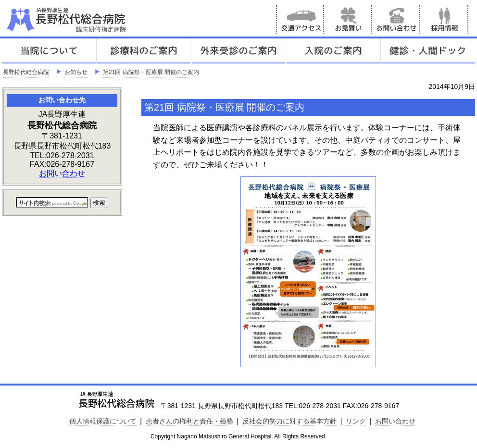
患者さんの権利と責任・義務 (189, 421)
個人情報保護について (103, 421)
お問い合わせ (396, 19)
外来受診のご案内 (238, 51)
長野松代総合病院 (26, 72)
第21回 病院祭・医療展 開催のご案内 (151, 72)
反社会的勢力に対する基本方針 (289, 421)
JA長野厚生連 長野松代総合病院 (96, 19)
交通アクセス (300, 19)
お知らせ (76, 72)
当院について (49, 51)
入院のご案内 (333, 51)
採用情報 (444, 19)
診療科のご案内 (144, 51)
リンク (356, 421)
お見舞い (348, 19)
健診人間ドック (428, 51)
